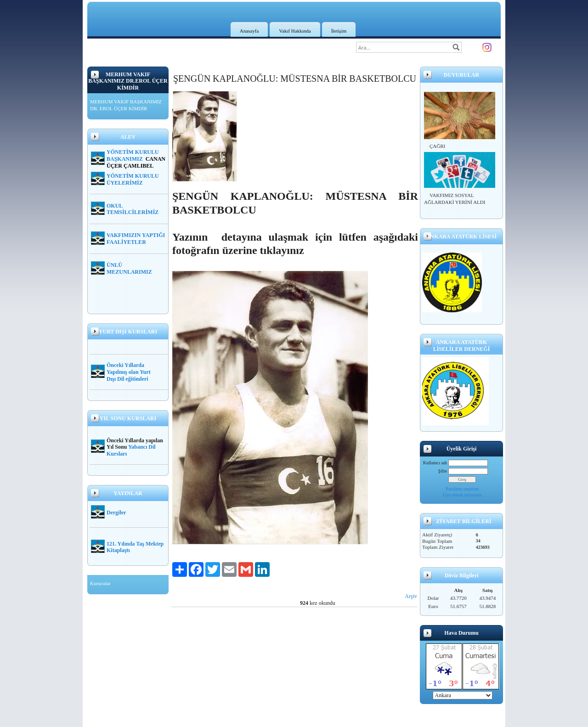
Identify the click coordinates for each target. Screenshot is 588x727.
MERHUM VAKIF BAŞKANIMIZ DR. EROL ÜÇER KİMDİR (126, 105)
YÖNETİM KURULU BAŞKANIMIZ (133, 155)
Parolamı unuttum (463, 489)
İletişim (339, 31)
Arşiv (411, 596)
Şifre (443, 471)
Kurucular (100, 583)
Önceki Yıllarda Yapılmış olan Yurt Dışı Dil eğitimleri (129, 372)
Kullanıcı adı (435, 463)
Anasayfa (249, 31)
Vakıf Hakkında (295, 31)
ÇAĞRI (437, 146)
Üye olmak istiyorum (462, 495)
